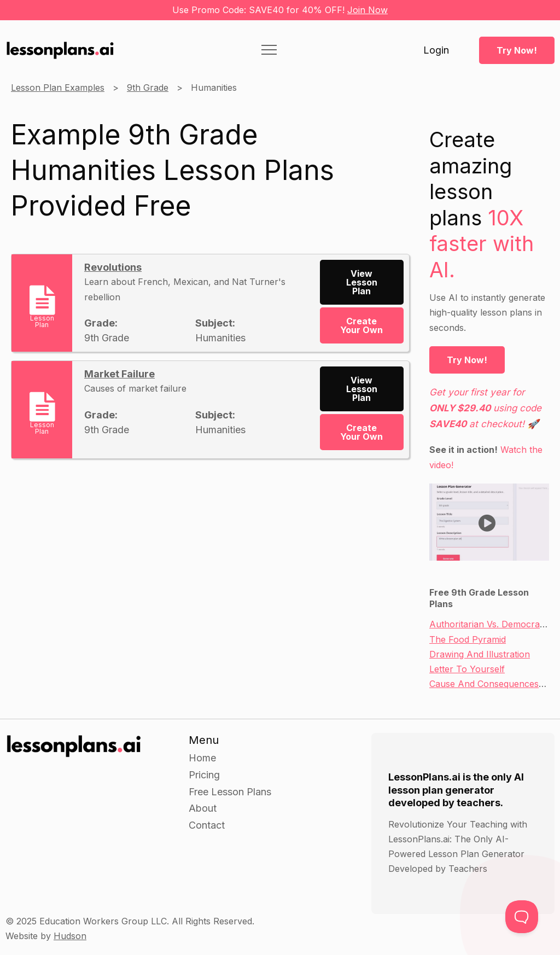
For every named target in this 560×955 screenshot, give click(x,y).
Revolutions (113, 267)
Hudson (70, 936)
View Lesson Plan (362, 282)
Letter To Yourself (467, 669)
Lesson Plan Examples (58, 88)
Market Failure (119, 374)
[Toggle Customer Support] (522, 917)
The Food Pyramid (468, 639)
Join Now (367, 10)
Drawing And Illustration (480, 654)
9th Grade (148, 88)
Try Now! (517, 50)
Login (436, 50)
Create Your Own (361, 325)
